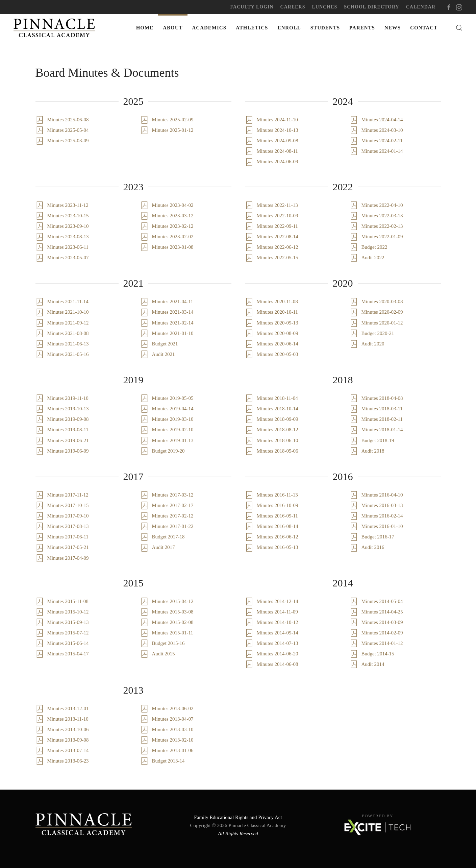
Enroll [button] (289, 28)
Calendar (421, 7)
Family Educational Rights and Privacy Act (238, 817)
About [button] (173, 28)
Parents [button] (362, 28)
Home (145, 28)
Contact (424, 28)
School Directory (371, 7)
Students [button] (325, 28)
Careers (293, 7)
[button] (459, 28)
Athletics (252, 28)
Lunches (325, 7)
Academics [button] (209, 28)
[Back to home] (56, 28)
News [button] (393, 28)
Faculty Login (252, 7)
